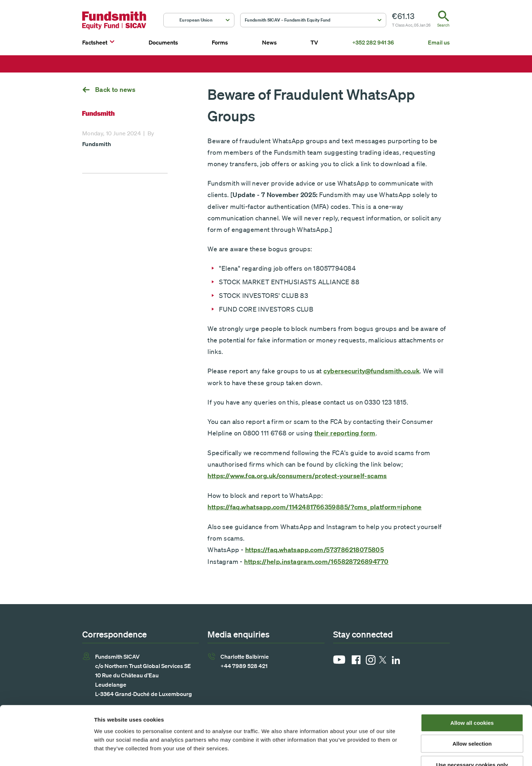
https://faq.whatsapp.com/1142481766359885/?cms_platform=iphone (314, 507)
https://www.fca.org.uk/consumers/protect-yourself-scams (297, 476)
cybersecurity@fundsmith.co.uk (372, 371)
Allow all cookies (472, 678)
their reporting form (345, 433)
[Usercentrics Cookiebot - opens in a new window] (46, 752)
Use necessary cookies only (472, 720)
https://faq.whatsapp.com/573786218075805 (314, 550)
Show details (377, 752)
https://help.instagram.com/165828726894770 (316, 562)
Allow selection (472, 699)
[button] (199, 20)
